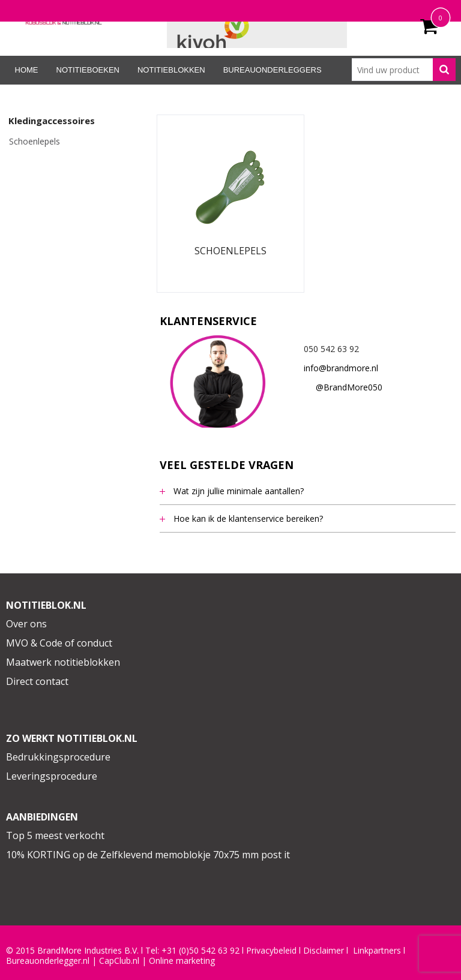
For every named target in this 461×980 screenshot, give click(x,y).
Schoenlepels (35, 141)
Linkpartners (377, 951)
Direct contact (37, 681)
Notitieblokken (171, 70)
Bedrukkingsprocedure (58, 757)
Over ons (26, 624)
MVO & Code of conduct (59, 643)
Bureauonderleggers (273, 70)
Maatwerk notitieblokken (63, 662)
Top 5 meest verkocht (55, 835)
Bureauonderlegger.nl (48, 961)
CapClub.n (118, 961)
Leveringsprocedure (52, 776)
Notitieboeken (88, 70)
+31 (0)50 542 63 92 (200, 951)
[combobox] (404, 70)
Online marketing (182, 961)
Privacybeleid (271, 951)
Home (27, 70)
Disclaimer (324, 951)
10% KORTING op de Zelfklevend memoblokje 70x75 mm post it (148, 855)
